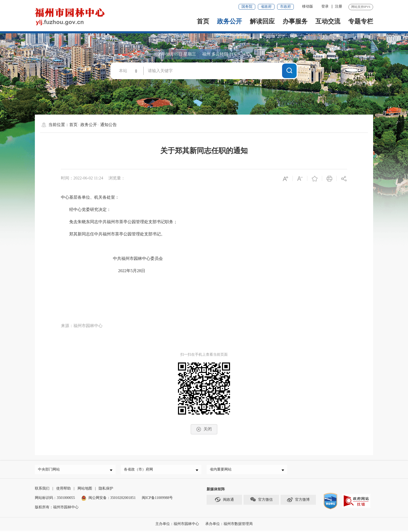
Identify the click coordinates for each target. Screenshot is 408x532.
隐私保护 (106, 490)
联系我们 (42, 490)
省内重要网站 (222, 470)
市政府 (285, 7)
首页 (203, 21)
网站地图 (85, 490)
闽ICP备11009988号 (157, 499)
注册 (339, 6)
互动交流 (328, 21)
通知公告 (109, 125)
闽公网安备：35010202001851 (112, 499)
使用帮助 (63, 490)
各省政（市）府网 (140, 470)
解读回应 (262, 21)
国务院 (247, 7)
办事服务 (295, 21)
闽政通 (224, 501)
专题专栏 (361, 21)
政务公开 (229, 21)
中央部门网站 (50, 470)
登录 (325, 6)
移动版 (308, 6)
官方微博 (298, 501)
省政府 (266, 7)
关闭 (204, 429)
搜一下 (289, 70)
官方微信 (261, 501)
